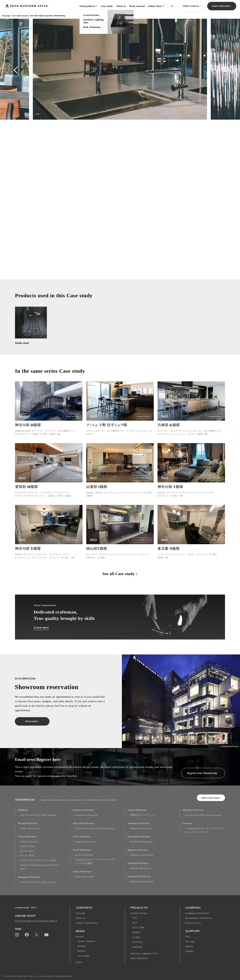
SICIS (99, 497)
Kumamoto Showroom (142, 882)
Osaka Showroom (84, 877)
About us (121, 6)
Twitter (37, 935)
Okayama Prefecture (139, 823)
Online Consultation (87, 923)
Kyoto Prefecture (82, 850)
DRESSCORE (23, 435)
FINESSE (137, 947)
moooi (90, 497)
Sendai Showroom (30, 828)
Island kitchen (72, 421)
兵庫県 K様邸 (169, 430)
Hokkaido (23, 810)
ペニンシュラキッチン (211, 483)
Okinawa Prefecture (193, 810)
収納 (36, 439)
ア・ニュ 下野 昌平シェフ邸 (107, 430)
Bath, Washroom (139, 958)
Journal (80, 937)
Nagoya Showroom (85, 842)
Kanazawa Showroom (86, 815)
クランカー (51, 435)
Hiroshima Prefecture (139, 837)
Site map (190, 941)
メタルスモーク (24, 439)
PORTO (136, 932)
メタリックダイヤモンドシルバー (31, 500)
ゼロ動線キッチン (68, 435)
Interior (82, 951)
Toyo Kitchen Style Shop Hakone (38, 882)
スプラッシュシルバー (115, 497)
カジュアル (21, 497)
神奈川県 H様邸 (28, 430)
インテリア (38, 435)
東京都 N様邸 (168, 553)
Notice (79, 962)
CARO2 (136, 937)
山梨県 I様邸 (97, 491)
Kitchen (82, 946)
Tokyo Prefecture (27, 837)
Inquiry (189, 946)
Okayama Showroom (141, 828)
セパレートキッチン (141, 483)
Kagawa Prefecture (138, 850)
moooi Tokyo (27, 851)
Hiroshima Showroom (141, 842)
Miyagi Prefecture (28, 823)
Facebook (27, 935)
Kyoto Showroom (84, 855)
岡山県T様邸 (97, 553)
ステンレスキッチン (96, 435)
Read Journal (137, 6)
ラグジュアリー (40, 562)
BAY (135, 923)
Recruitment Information (199, 918)
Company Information (197, 913)
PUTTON (137, 942)
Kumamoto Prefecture (139, 876)
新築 (53, 439)
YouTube (46, 935)
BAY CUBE (139, 928)
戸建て (44, 439)
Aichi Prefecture (82, 837)
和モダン (92, 562)
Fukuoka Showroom (140, 868)
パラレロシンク (145, 435)
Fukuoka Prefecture (138, 863)
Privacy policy (193, 923)
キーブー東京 (27, 856)
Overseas (187, 823)
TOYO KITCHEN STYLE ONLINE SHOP (35, 921)
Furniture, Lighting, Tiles (144, 953)
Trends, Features (87, 941)
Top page (6, 16)
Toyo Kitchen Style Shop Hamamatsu (95, 828)
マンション (181, 439)
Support (190, 951)
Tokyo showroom (29, 842)
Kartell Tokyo (27, 846)
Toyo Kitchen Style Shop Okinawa (203, 815)
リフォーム (163, 500)
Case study (107, 6)
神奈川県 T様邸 (170, 491)
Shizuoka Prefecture (84, 823)
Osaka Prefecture (82, 872)
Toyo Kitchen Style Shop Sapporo (38, 815)
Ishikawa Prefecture (84, 810)
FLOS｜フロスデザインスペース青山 (38, 860)
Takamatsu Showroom (141, 855)
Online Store (155, 6)
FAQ (188, 937)
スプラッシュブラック (61, 559)
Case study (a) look (20, 16)
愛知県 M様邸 (26, 491)
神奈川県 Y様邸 (28, 553)
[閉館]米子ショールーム (142, 815)
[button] (16, 70)
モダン (91, 439)
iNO (135, 918)
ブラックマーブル (206, 497)
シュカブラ (177, 435)
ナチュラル (47, 497)
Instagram (17, 935)
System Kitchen (139, 913)
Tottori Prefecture (137, 810)
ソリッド (131, 435)
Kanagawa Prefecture (29, 877)
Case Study (84, 956)
